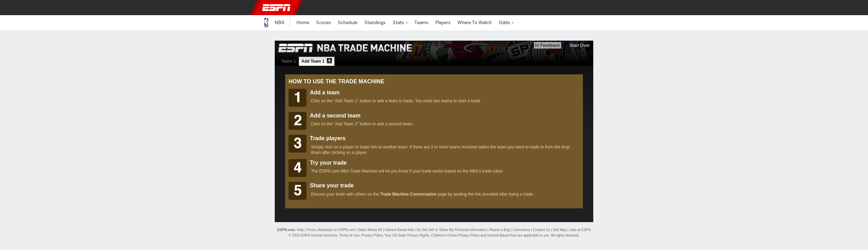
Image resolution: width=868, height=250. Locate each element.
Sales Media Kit (370, 230)
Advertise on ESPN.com (337, 230)
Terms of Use (349, 235)
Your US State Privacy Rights (407, 235)
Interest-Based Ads (399, 230)
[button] (603, 8)
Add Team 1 (316, 61)
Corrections (521, 230)
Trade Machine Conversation (408, 194)
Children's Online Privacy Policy (455, 235)
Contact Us (541, 230)
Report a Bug (500, 230)
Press (311, 230)
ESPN (276, 8)
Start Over (580, 45)
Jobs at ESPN (580, 230)
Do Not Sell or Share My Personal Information (452, 230)
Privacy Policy (372, 235)
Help (300, 230)
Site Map (560, 230)
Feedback (548, 45)
